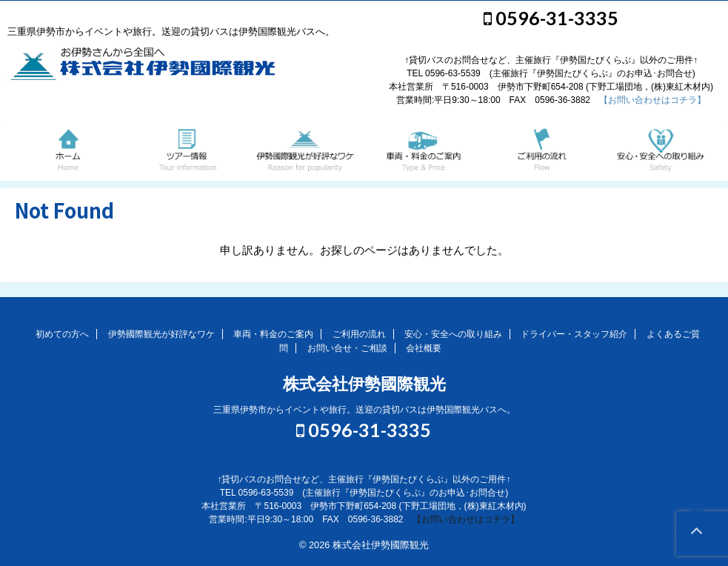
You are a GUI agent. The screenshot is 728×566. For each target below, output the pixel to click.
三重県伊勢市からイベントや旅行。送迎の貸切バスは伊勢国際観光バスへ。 (364, 410)
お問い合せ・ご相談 (347, 348)
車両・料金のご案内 (273, 334)
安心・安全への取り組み (453, 334)
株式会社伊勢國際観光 (364, 384)
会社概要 (424, 348)
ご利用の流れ (359, 334)
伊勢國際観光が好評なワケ (161, 334)
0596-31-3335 (551, 18)
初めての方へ (62, 334)
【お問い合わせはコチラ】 (652, 100)
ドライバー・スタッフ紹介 (574, 334)
